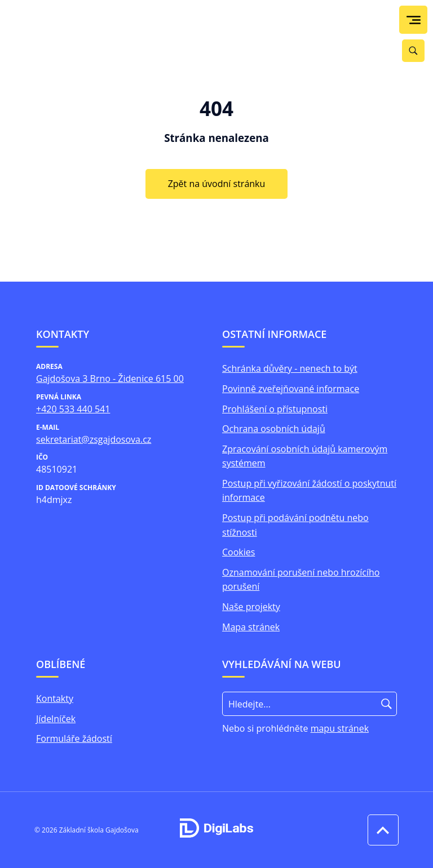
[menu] (414, 20)
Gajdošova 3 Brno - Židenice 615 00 (110, 379)
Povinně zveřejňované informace (291, 389)
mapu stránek (340, 728)
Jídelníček (56, 719)
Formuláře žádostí (74, 738)
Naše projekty (251, 607)
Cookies (238, 552)
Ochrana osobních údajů (274, 429)
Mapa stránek (251, 627)
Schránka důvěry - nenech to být (290, 368)
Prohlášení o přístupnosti (275, 409)
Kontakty (55, 698)
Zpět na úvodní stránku (217, 184)
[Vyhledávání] (413, 51)
